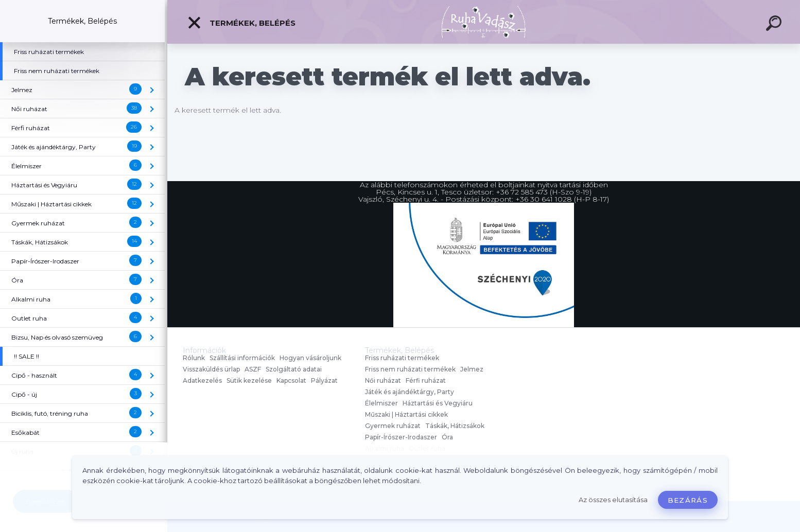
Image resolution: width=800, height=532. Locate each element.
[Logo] (484, 22)
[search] (775, 25)
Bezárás (688, 500)
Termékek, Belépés (241, 23)
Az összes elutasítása (613, 500)
